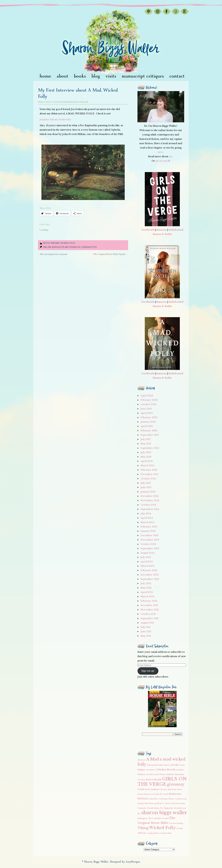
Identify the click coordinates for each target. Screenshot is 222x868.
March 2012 (147, 597)
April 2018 (147, 426)
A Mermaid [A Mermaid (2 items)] (152, 765)
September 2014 (150, 509)
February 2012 (149, 601)
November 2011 (150, 610)
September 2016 (150, 448)
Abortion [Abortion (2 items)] (142, 760)
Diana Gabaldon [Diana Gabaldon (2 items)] (167, 774)
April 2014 (147, 518)
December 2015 (149, 474)
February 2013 (149, 570)
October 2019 (148, 404)
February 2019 (149, 417)
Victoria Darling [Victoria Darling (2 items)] (176, 823)
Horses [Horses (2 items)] (164, 789)
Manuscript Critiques (143, 76)
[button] (83, 172)
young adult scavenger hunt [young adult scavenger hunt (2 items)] (159, 833)
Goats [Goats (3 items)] (141, 789)
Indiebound (176, 230)
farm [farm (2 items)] (143, 780)
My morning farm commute (53, 254)
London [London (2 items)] (178, 799)
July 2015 (146, 483)
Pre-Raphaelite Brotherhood (64, 247)
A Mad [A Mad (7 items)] (153, 759)
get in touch (162, 161)
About (63, 76)
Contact (177, 76)
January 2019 (148, 422)
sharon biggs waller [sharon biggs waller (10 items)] (164, 813)
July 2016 (146, 452)
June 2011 (146, 631)
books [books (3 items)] (175, 765)
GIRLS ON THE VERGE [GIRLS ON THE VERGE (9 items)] (162, 781)
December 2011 (149, 605)
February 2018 (149, 431)
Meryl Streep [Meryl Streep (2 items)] (150, 803)
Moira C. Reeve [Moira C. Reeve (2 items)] (164, 803)
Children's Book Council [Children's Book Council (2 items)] (148, 774)
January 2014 (148, 531)
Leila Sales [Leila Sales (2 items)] (153, 799)
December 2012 (150, 575)
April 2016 (147, 461)
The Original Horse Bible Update (111, 254)
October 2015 (148, 479)
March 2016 (147, 466)
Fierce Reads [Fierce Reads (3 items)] (154, 780)
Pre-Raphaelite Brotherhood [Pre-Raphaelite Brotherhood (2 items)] (173, 808)
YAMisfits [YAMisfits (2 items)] (142, 833)
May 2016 (146, 457)
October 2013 (148, 544)
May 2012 (146, 588)
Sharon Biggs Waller (76, 102)
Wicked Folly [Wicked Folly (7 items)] (162, 828)
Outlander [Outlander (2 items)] (142, 808)
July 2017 (146, 439)
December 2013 (150, 535)
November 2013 (150, 540)
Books (80, 76)
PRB (45, 247)
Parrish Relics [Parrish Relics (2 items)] (153, 808)
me (171, 156)
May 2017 (146, 444)
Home (45, 76)
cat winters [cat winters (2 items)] (151, 770)
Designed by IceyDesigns (125, 862)
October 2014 (148, 505)
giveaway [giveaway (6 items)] (176, 784)
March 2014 (147, 522)
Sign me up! (148, 671)
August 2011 (147, 623)
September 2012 (150, 579)
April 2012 (147, 592)
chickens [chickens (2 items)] (180, 770)
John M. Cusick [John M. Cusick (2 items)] (162, 794)
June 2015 (146, 487)
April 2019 (147, 413)
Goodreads (148, 230)
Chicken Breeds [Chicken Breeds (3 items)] (166, 770)
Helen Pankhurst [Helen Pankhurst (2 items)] (152, 789)
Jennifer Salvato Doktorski (55, 119)
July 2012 (146, 583)
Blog (96, 76)
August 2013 (148, 553)
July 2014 (146, 514)
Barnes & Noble (162, 234)
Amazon (162, 230)
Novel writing (51, 243)
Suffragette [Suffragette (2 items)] (143, 818)
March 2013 (147, 566)
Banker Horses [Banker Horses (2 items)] (164, 765)
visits (111, 76)
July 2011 (146, 627)
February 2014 (149, 527)
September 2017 (150, 435)
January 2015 (148, 492)
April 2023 (147, 396)
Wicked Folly (68, 243)
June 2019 (146, 409)
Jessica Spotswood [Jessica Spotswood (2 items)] (146, 794)
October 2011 (148, 614)
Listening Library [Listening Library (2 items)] (166, 799)
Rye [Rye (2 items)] (139, 814)
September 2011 (150, 618)
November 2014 (150, 500)
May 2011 (146, 636)
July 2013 (146, 557)
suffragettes (89, 247)
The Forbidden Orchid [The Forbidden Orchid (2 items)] (158, 818)
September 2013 (150, 549)
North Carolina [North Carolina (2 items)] (178, 803)
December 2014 (150, 496)
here (160, 152)
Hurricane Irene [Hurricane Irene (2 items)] (175, 789)
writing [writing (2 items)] (180, 828)
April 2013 (147, 562)
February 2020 (149, 400)
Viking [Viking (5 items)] (143, 828)
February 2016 (149, 470)
